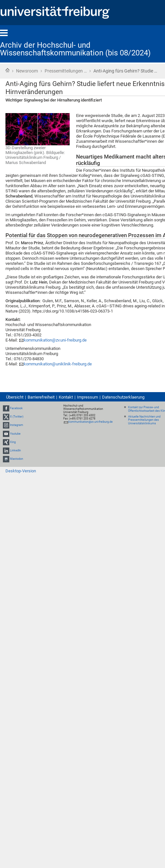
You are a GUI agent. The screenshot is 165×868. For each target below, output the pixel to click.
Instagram (17, 425)
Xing (13, 442)
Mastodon (17, 459)
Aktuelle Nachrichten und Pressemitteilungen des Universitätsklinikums (144, 420)
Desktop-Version (21, 471)
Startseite (7, 70)
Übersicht (15, 397)
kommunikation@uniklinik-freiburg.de (58, 364)
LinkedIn (15, 450)
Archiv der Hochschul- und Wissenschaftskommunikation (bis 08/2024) (75, 49)
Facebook (16, 408)
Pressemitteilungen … (66, 71)
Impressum (87, 397)
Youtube (15, 434)
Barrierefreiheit (41, 397)
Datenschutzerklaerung (123, 397)
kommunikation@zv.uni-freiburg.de (55, 340)
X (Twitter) (17, 417)
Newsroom (27, 71)
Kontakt (66, 397)
